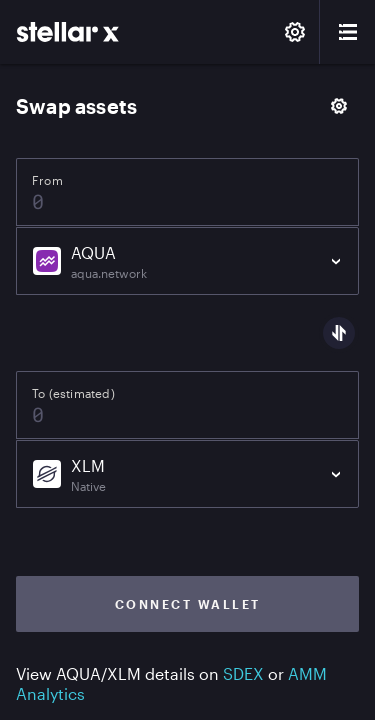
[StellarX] (68, 32)
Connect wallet (188, 604)
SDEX (243, 673)
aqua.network (109, 273)
